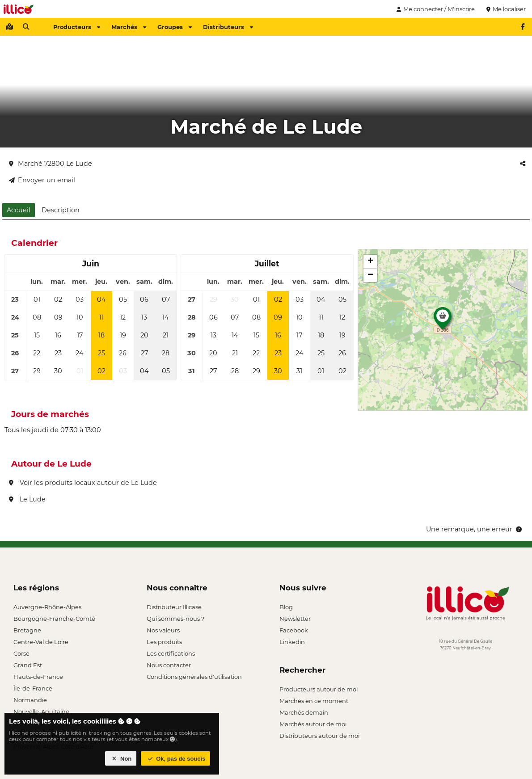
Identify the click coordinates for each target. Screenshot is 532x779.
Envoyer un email (42, 180)
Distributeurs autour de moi (319, 736)
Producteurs (77, 27)
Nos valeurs (163, 630)
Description (61, 210)
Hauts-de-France (38, 677)
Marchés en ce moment (314, 701)
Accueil (19, 210)
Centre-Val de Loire (41, 642)
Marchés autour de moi (313, 724)
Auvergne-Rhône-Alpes (47, 607)
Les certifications (171, 653)
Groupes (175, 27)
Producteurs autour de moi (319, 689)
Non (121, 759)
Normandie (30, 700)
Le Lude (27, 499)
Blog (286, 607)
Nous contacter (169, 665)
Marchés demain (304, 712)
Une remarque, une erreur (475, 529)
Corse (21, 653)
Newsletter (295, 619)
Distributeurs (228, 27)
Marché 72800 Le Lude (51, 164)
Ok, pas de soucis (176, 759)
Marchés (129, 27)
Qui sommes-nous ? (175, 619)
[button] (443, 320)
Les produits (164, 642)
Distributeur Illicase (174, 607)
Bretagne (27, 630)
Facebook (294, 630)
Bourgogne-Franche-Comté (54, 619)
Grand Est (28, 665)
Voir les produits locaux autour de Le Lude (83, 483)
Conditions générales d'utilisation (194, 677)
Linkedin (292, 642)
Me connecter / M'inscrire (435, 9)
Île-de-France (33, 688)
